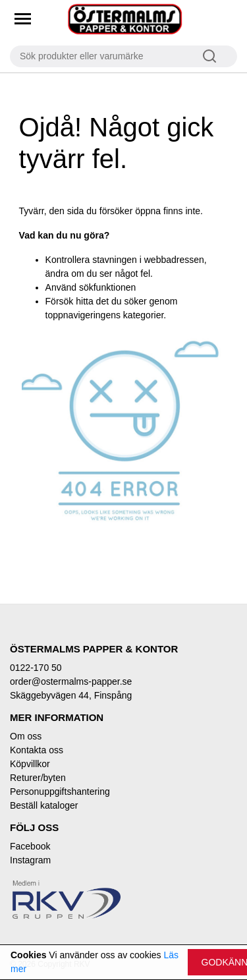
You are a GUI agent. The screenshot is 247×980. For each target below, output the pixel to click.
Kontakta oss (37, 750)
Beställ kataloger (44, 805)
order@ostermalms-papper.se (71, 681)
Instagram (30, 860)
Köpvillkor (30, 764)
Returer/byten (38, 778)
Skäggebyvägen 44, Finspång (71, 695)
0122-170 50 (36, 668)
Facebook (30, 846)
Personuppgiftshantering (60, 792)
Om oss (26, 736)
